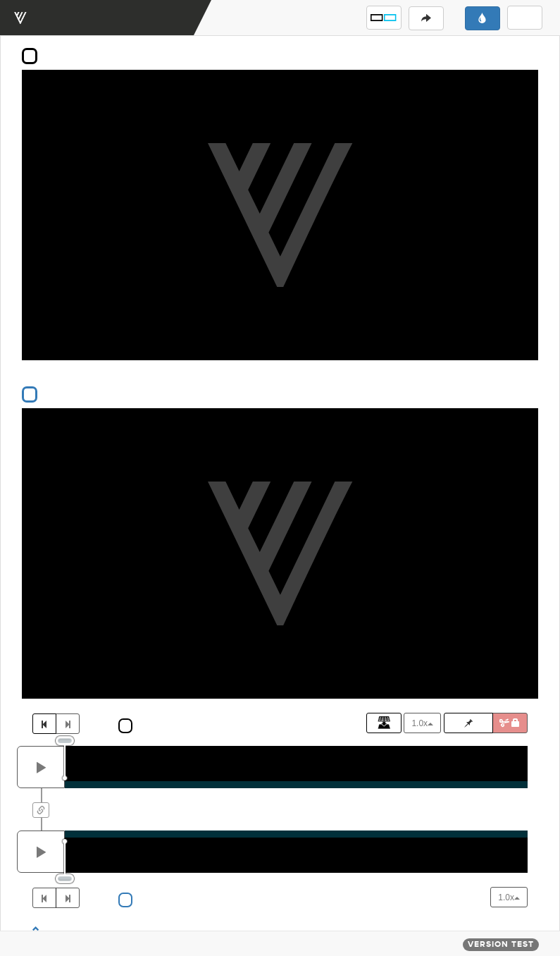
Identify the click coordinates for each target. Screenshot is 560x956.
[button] (384, 18)
